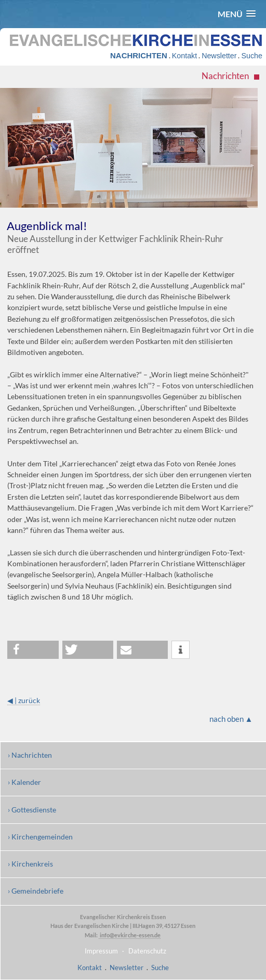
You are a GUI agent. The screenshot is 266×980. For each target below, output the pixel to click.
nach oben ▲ (231, 719)
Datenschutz (147, 951)
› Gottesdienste (32, 810)
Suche (251, 56)
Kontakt (184, 56)
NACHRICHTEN (139, 55)
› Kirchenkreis (30, 864)
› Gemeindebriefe (36, 891)
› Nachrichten (30, 755)
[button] (237, 14)
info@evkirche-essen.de (130, 935)
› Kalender (24, 782)
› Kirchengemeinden (40, 837)
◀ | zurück (24, 700)
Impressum (101, 951)
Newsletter (219, 56)
